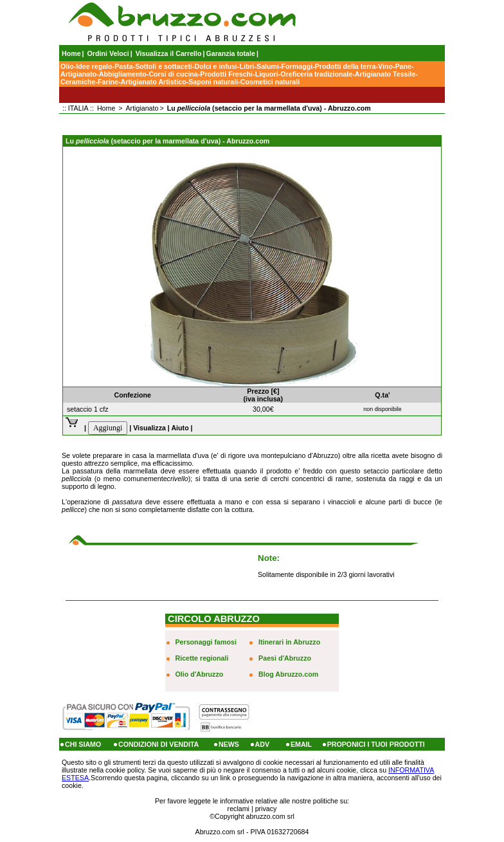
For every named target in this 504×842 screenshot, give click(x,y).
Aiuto (180, 428)
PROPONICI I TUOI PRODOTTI (376, 744)
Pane (403, 66)
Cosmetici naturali (270, 82)
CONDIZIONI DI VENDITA (158, 744)
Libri (247, 66)
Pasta (123, 66)
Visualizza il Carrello (169, 53)
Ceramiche (78, 82)
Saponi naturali (213, 82)
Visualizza (149, 428)
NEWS (229, 744)
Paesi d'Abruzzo (285, 658)
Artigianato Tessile (385, 74)
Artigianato (78, 74)
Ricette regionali (202, 658)
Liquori (267, 74)
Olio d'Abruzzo (200, 674)
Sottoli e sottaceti (164, 66)
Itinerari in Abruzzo (289, 642)
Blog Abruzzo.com (288, 674)
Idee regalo (94, 66)
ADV (263, 744)
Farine (108, 82)
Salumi (268, 66)
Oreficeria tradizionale (316, 74)
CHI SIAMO (83, 744)
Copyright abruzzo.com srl (255, 816)
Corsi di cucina (173, 74)
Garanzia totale (231, 53)
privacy (266, 809)
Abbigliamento (123, 74)
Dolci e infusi (216, 66)
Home (71, 53)
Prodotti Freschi (226, 74)
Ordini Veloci (108, 53)
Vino (385, 66)
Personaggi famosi (206, 642)
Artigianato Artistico (154, 82)
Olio (67, 66)
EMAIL (301, 744)
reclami (239, 809)
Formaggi (297, 66)
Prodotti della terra (346, 66)
